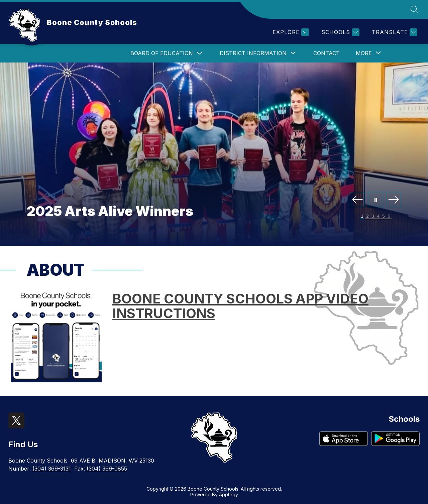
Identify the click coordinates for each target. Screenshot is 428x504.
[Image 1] (362, 216)
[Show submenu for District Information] (253, 53)
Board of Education (162, 53)
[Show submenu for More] (364, 53)
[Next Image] (394, 200)
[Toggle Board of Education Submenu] (200, 53)
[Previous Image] (357, 200)
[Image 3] (373, 216)
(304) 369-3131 (52, 469)
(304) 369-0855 (107, 469)
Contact (327, 53)
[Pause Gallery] (376, 200)
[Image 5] (384, 216)
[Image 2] (367, 216)
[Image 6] (389, 216)
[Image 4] (378, 216)
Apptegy (229, 494)
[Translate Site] (394, 32)
